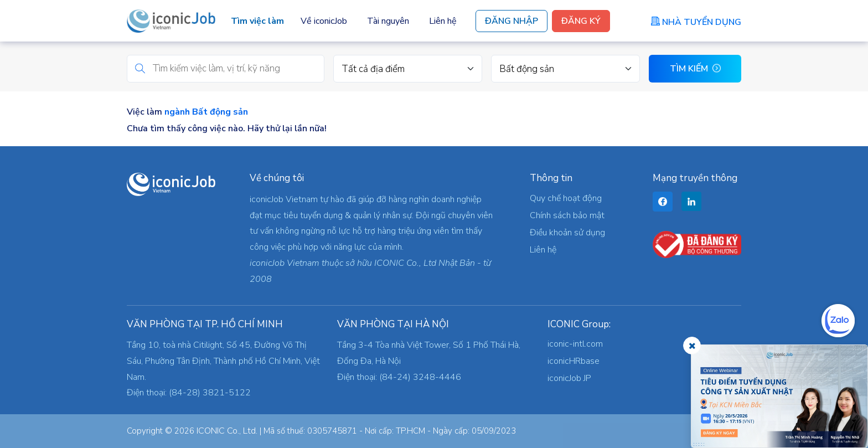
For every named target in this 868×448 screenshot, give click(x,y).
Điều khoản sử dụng (567, 233)
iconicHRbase (573, 361)
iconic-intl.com (575, 344)
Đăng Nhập (512, 21)
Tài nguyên (388, 21)
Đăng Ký (581, 21)
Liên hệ (443, 21)
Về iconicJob (324, 21)
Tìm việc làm (257, 21)
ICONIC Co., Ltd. (227, 431)
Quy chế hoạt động (566, 198)
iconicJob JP (569, 378)
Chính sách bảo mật (567, 215)
